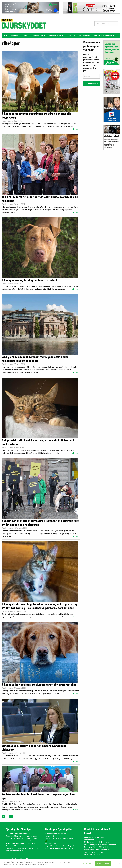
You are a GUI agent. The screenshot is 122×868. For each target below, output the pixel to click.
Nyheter (15, 35)
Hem (5, 35)
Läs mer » (76, 129)
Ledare (25, 35)
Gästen (72, 35)
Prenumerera (91, 83)
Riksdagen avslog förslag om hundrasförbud (29, 280)
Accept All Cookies (103, 863)
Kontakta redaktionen (104, 35)
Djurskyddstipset (57, 35)
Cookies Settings (86, 863)
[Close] (119, 864)
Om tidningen (84, 35)
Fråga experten (38, 35)
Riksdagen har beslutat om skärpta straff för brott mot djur (39, 685)
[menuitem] (5, 35)
